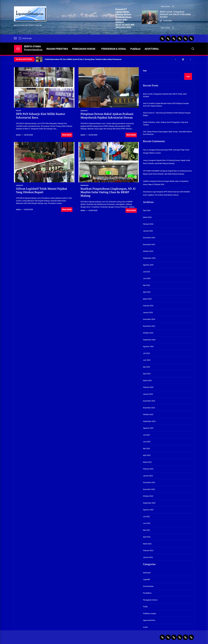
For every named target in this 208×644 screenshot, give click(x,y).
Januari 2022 (148, 557)
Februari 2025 (148, 306)
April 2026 (147, 210)
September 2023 (149, 421)
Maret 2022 (147, 544)
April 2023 (147, 455)
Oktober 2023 (148, 414)
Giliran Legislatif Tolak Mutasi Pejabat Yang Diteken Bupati (42, 190)
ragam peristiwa (149, 620)
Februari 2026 (148, 224)
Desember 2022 (149, 482)
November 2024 (149, 326)
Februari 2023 (148, 469)
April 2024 (147, 374)
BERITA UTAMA (33, 48)
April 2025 (147, 292)
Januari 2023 (148, 476)
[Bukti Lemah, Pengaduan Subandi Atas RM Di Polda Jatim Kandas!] (150, 17)
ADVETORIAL (152, 49)
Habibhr (146, 181)
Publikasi (135, 49)
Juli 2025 (146, 272)
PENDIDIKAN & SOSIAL (114, 49)
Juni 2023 (147, 442)
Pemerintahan (148, 586)
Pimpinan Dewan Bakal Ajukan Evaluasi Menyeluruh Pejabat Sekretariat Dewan (107, 116)
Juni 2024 (147, 360)
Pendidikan (84, 185)
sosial (145, 627)
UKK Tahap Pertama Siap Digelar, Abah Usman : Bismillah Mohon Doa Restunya (167, 133)
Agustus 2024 (148, 346)
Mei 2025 (146, 285)
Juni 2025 (147, 278)
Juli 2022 (146, 517)
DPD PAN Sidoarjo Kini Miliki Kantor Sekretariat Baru (41, 116)
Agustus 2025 (148, 265)
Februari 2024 (148, 387)
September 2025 (149, 258)
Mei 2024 (146, 367)
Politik (18, 111)
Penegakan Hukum (150, 600)
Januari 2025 (148, 313)
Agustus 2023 (148, 428)
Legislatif (84, 111)
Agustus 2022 (148, 510)
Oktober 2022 (148, 496)
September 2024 (149, 340)
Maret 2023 (147, 462)
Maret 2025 (147, 299)
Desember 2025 (149, 238)
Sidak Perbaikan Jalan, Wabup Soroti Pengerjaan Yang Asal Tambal (165, 124)
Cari (145, 71)
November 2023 (149, 408)
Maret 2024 (147, 381)
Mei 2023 (146, 449)
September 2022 (149, 503)
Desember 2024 (149, 319)
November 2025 (149, 244)
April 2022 (147, 537)
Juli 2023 (146, 435)
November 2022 (149, 489)
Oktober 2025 (148, 251)
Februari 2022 (148, 550)
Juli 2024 (146, 353)
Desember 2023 (149, 401)
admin (18, 135)
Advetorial (147, 573)
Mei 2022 (146, 530)
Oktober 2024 (148, 333)
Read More (67, 135)
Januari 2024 (148, 394)
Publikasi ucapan (149, 613)
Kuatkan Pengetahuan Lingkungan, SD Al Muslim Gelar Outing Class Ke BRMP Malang (108, 192)
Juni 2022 (147, 523)
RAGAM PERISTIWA (57, 49)
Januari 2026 (148, 231)
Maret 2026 (147, 217)
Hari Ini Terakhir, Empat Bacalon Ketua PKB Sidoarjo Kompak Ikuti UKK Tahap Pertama (166, 105)
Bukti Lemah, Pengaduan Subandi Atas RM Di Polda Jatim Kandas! (175, 14)
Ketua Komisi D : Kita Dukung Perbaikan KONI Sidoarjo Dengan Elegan (167, 114)
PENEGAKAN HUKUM (85, 49)
